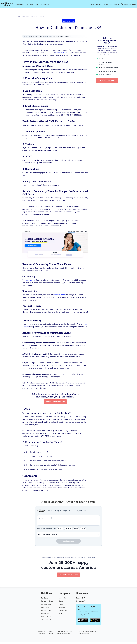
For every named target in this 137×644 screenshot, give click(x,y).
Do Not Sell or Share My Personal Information (64, 632)
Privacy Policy (51, 632)
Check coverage (107, 80)
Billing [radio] (60, 529)
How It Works (46, 616)
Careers (62, 601)
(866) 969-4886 (130, 4)
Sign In (117, 4)
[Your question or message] (69, 520)
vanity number (59, 295)
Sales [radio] (76, 529)
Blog (60, 613)
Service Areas (96, 4)
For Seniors (20, 4)
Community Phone (63, 53)
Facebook (81, 598)
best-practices (68, 21)
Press (61, 604)
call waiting (31, 280)
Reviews (62, 607)
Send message (69, 541)
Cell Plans (45, 607)
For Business (44, 4)
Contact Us (63, 610)
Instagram (81, 601)
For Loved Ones (32, 4)
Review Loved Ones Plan (55, 402)
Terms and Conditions (41, 632)
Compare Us (46, 613)
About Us (108, 4)
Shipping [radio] (68, 529)
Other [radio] (83, 529)
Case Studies (46, 610)
